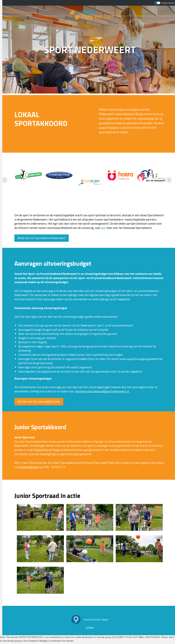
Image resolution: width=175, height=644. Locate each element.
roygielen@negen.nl (31, 467)
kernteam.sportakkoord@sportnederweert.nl (102, 391)
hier (103, 228)
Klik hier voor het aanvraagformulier (39, 401)
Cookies (90, 627)
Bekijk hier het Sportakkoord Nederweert (42, 238)
